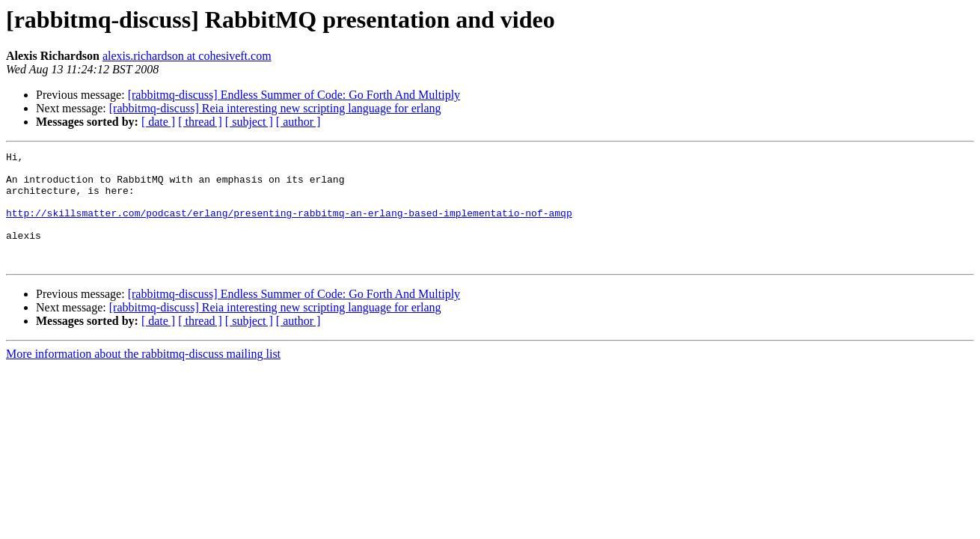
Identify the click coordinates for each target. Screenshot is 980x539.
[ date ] (158, 122)
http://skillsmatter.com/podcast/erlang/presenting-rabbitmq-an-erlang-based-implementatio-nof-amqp (289, 226)
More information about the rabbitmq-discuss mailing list (143, 376)
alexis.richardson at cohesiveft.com (187, 56)
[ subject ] (249, 122)
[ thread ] (200, 122)
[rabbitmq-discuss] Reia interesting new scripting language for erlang (275, 108)
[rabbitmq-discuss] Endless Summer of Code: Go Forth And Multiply (294, 95)
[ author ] (298, 122)
